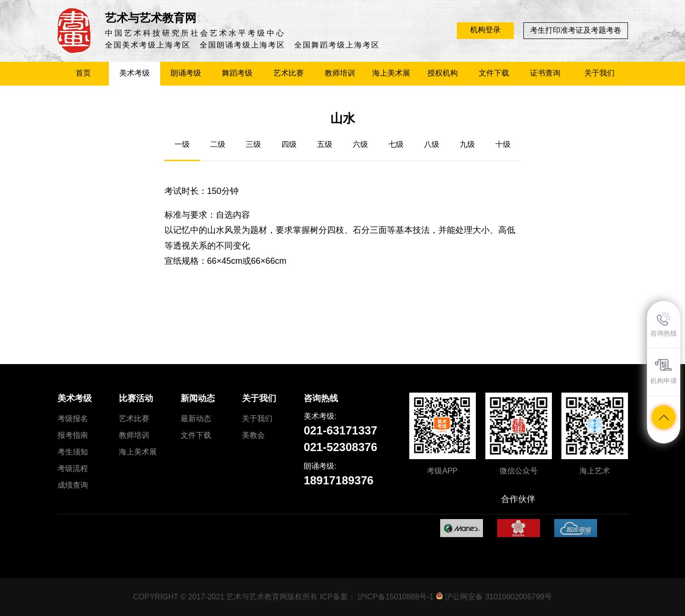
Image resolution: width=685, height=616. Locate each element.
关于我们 (259, 398)
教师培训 (134, 435)
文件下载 (196, 435)
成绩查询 (73, 485)
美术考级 (75, 398)
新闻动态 (198, 398)
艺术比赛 (134, 419)
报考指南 (73, 435)
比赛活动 (136, 398)
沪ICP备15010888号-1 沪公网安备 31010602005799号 (455, 597)
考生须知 (73, 452)
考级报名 (73, 419)
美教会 (253, 435)
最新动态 (196, 419)
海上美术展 (138, 452)
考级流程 (73, 468)
